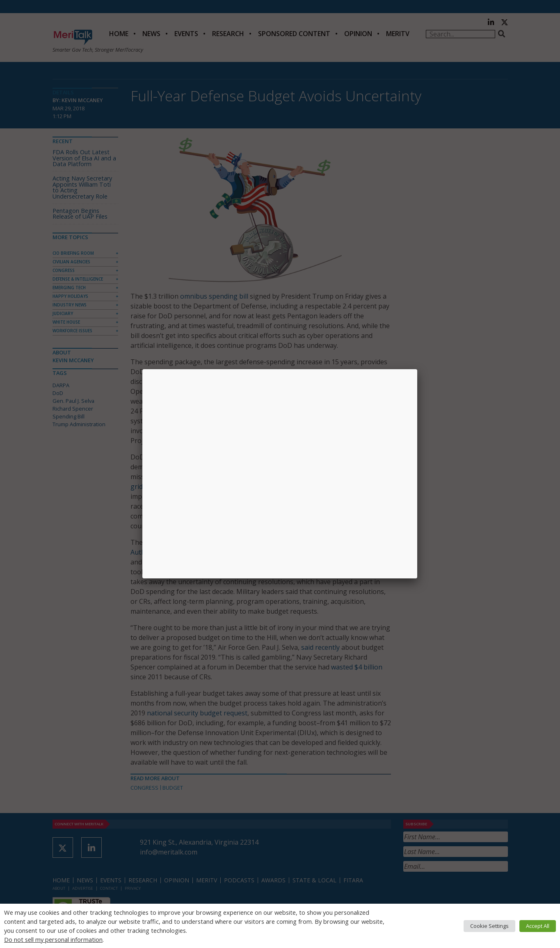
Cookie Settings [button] (489, 926)
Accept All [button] (538, 926)
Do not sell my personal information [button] (53, 939)
